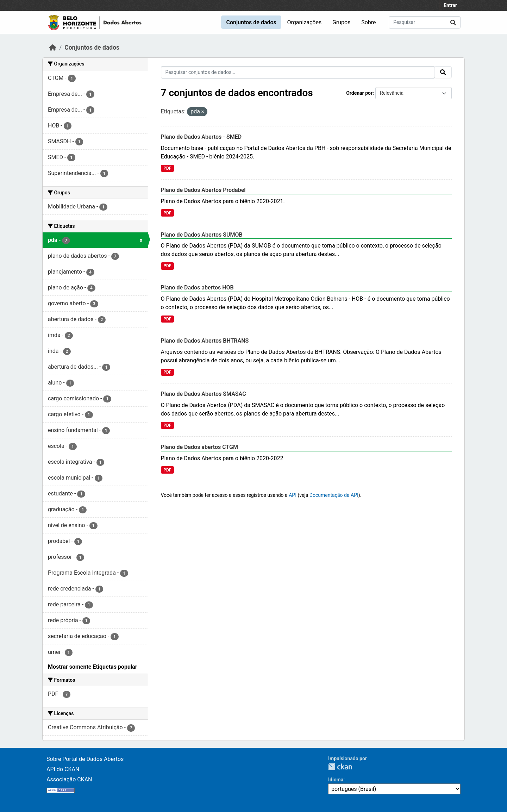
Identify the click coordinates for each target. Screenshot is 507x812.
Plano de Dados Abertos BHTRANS (205, 341)
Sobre (368, 22)
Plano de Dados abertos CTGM (199, 447)
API (293, 495)
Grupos (342, 22)
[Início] (53, 48)
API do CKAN (63, 769)
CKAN (340, 767)
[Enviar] (453, 22)
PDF (167, 168)
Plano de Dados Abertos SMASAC (204, 394)
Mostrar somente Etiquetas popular (93, 667)
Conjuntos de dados (251, 22)
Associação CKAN (69, 779)
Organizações (305, 22)
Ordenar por (359, 93)
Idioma (336, 780)
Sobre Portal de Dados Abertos (85, 759)
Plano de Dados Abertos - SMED (201, 137)
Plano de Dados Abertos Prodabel (203, 190)
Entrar (450, 5)
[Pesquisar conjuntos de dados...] (425, 22)
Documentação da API (334, 495)
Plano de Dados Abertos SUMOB (202, 235)
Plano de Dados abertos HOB (197, 288)
